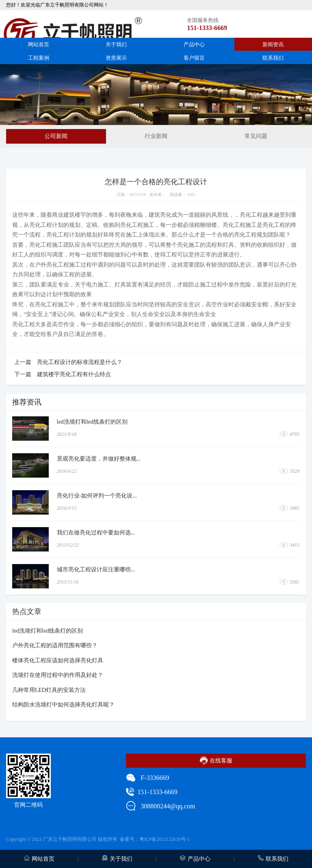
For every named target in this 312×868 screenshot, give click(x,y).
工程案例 (39, 58)
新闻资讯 (273, 44)
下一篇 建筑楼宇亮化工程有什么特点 (63, 374)
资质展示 (116, 58)
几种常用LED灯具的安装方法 (49, 690)
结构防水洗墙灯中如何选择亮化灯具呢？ (63, 705)
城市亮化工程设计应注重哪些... (96, 570)
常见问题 (256, 136)
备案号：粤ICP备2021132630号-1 (155, 839)
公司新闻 (56, 136)
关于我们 (116, 44)
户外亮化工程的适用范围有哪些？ (55, 645)
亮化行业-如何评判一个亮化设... (97, 496)
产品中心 (194, 44)
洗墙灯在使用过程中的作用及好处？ (58, 675)
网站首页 (39, 44)
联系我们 (273, 58)
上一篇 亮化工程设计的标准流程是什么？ (68, 362)
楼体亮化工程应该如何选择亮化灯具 (58, 660)
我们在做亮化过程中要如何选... (96, 533)
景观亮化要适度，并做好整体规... (99, 459)
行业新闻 (156, 136)
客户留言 (194, 58)
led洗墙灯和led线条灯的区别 (92, 422)
